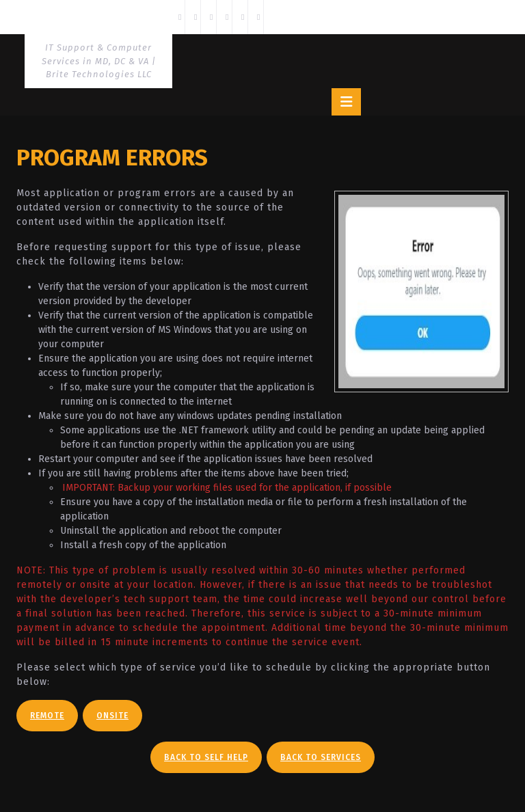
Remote (47, 716)
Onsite (112, 716)
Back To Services (321, 757)
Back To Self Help (206, 757)
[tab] (346, 102)
